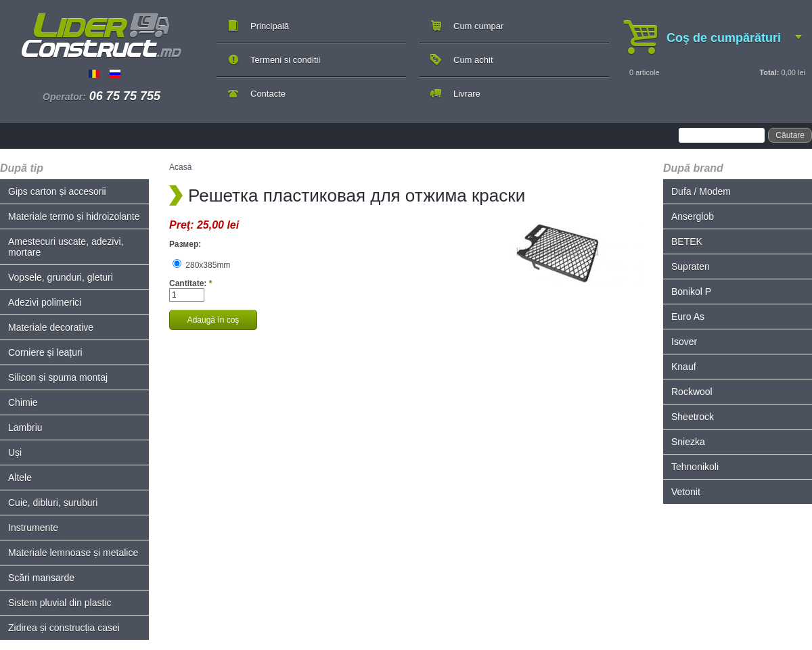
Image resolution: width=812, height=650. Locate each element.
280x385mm (201, 265)
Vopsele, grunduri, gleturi (61, 277)
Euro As (688, 317)
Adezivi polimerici (45, 302)
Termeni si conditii (285, 60)
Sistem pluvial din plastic (60, 603)
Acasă (180, 167)
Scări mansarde (41, 578)
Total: (769, 72)
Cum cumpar (478, 26)
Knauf (684, 367)
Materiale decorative (51, 327)
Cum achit (473, 60)
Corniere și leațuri (45, 352)
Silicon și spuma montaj (58, 377)
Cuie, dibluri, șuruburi (53, 503)
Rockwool (692, 392)
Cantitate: (190, 283)
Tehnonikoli (695, 467)
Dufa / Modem (701, 191)
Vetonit (686, 492)
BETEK (687, 241)
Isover (684, 342)
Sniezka (688, 442)
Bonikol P (691, 292)
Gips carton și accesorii (57, 191)
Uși (15, 452)
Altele (20, 478)
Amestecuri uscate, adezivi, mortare (66, 247)
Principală (270, 26)
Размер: (185, 244)
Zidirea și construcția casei (64, 628)
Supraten (691, 266)
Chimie (23, 402)
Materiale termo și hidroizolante (74, 216)
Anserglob (693, 216)
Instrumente (33, 528)
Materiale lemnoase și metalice (73, 553)
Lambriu (25, 427)
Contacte (268, 94)
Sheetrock (693, 417)
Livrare (467, 94)
